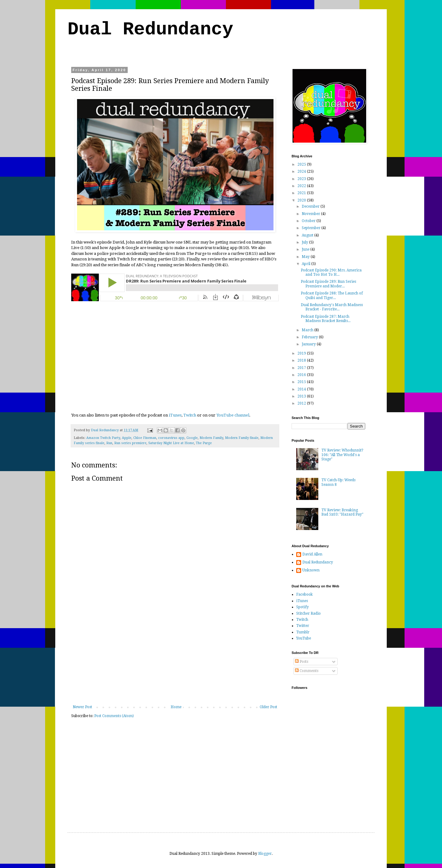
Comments (307, 671)
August (308, 235)
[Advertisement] (175, 659)
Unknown (311, 570)
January (309, 344)
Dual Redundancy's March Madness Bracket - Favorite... (332, 307)
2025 (302, 164)
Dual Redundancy (150, 29)
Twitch (190, 415)
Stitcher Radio (308, 613)
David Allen (312, 554)
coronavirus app (171, 438)
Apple (127, 438)
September (312, 228)
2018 (302, 360)
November (311, 214)
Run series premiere (130, 443)
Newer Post (82, 707)
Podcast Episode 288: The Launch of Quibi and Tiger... (332, 295)
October (309, 221)
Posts (302, 662)
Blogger (265, 854)
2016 (302, 375)
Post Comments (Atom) (114, 716)
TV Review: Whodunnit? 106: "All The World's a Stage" (342, 455)
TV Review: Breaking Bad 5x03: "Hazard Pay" (342, 512)
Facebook (304, 594)
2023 (302, 179)
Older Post (268, 707)
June (306, 249)
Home (176, 707)
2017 (302, 368)
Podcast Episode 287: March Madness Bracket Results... (326, 319)
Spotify (302, 607)
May (306, 257)
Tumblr (303, 632)
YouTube (304, 638)
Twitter (303, 626)
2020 (302, 200)
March (308, 330)
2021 (302, 193)
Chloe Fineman (145, 438)
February (310, 337)
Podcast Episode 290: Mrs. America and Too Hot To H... (331, 272)
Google (192, 438)
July (305, 242)
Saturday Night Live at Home (171, 443)
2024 (302, 171)
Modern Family (211, 438)
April (306, 264)
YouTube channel (233, 415)
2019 (302, 353)
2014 (302, 389)
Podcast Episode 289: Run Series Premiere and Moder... (328, 284)
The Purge (204, 443)
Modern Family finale (242, 438)
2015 (302, 382)
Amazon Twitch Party (103, 438)
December (311, 206)
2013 (302, 396)
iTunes (175, 415)
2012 (302, 403)
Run (109, 443)
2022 (302, 186)
